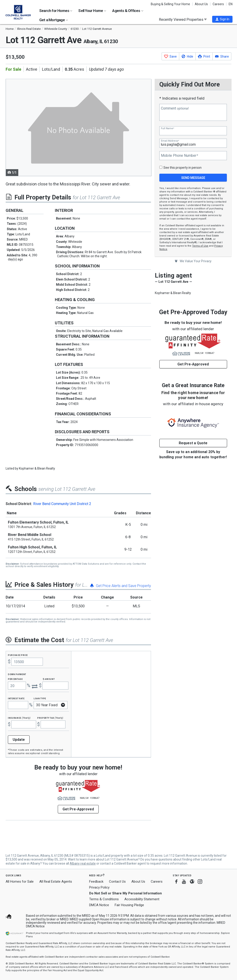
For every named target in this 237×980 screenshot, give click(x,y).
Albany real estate (83, 863)
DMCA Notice (99, 905)
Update (19, 740)
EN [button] (231, 4)
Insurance (19, 718)
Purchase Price (18, 655)
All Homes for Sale (20, 882)
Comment (175, 108)
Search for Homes (56, 11)
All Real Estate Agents (56, 882)
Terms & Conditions (104, 899)
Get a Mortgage (54, 20)
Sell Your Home (92, 11)
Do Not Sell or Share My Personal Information (125, 893)
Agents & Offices (128, 11)
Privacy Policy (99, 887)
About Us (201, 4)
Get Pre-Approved (193, 364)
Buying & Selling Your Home (170, 4)
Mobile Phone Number (179, 156)
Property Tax (50, 718)
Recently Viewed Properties (183, 19)
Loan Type (40, 698)
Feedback (96, 882)
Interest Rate (16, 698)
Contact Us (117, 882)
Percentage (15, 679)
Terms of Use (200, 246)
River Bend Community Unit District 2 (62, 504)
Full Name (167, 128)
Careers (218, 4)
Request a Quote (193, 443)
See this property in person (182, 168)
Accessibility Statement (142, 899)
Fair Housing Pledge (129, 905)
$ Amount (49, 679)
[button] (222, 19)
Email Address (170, 141)
